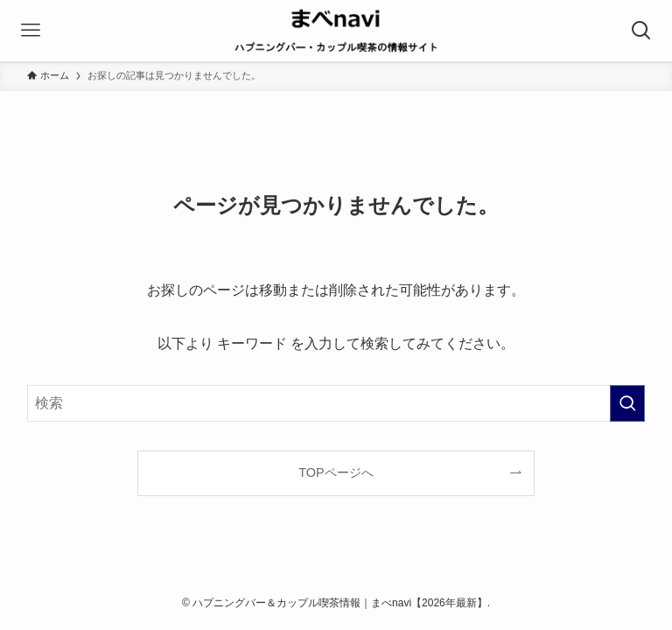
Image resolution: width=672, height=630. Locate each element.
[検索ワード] (336, 403)
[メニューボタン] (31, 31)
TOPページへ (336, 472)
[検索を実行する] (627, 403)
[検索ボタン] (641, 31)
